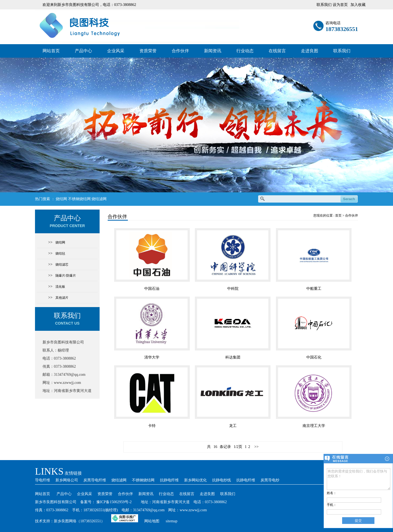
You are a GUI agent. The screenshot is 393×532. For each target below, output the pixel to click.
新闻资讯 (213, 51)
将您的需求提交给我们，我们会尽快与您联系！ (359, 477)
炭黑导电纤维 (95, 480)
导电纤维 (43, 480)
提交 (358, 521)
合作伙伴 (180, 51)
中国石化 (314, 357)
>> (257, 447)
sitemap (172, 521)
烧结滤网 (99, 199)
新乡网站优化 (195, 480)
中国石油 (152, 289)
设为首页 (340, 5)
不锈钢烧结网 (79, 199)
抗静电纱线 (222, 480)
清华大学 (152, 357)
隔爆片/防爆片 (66, 276)
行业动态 (245, 51)
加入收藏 (358, 5)
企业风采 (116, 51)
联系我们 (342, 51)
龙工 (233, 426)
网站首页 (51, 51)
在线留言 (277, 51)
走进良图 (310, 51)
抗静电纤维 (169, 480)
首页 (338, 215)
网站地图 (152, 521)
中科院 (233, 289)
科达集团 (233, 357)
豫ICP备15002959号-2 (114, 502)
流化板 (60, 287)
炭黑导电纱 (270, 480)
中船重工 (314, 289)
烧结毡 (60, 253)
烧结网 (61, 199)
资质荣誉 (148, 51)
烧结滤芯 (62, 265)
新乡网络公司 (67, 480)
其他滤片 (62, 298)
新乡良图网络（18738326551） (79, 521)
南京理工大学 (314, 426)
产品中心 (83, 51)
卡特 (152, 426)
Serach (349, 199)
